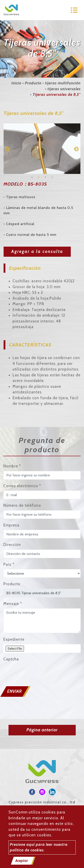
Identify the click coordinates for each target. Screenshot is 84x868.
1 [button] (32, 177)
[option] (42, 149)
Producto (33, 83)
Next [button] (76, 149)
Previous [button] (7, 149)
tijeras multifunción (63, 83)
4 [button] (52, 177)
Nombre (12, 466)
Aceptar (22, 861)
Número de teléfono (22, 505)
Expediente (14, 639)
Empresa (11, 525)
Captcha (11, 659)
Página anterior (42, 730)
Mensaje (13, 604)
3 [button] (45, 177)
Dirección (12, 545)
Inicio (16, 83)
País (9, 564)
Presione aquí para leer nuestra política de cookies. (39, 847)
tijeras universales (64, 89)
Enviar (14, 691)
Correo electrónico (22, 486)
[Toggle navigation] (74, 10)
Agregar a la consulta (37, 251)
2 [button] (39, 177)
